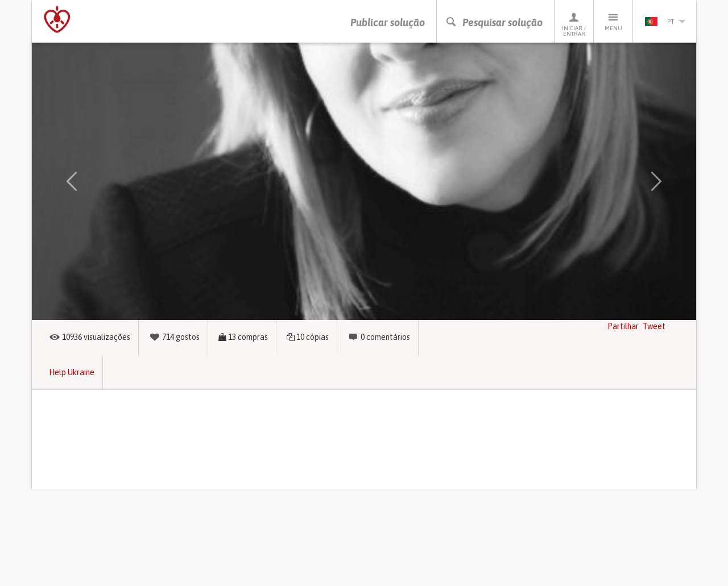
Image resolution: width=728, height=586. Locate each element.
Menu (613, 21)
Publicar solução (388, 22)
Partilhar (623, 326)
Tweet (654, 326)
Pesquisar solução (494, 22)
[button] (72, 181)
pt (665, 22)
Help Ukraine (72, 372)
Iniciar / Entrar (574, 24)
